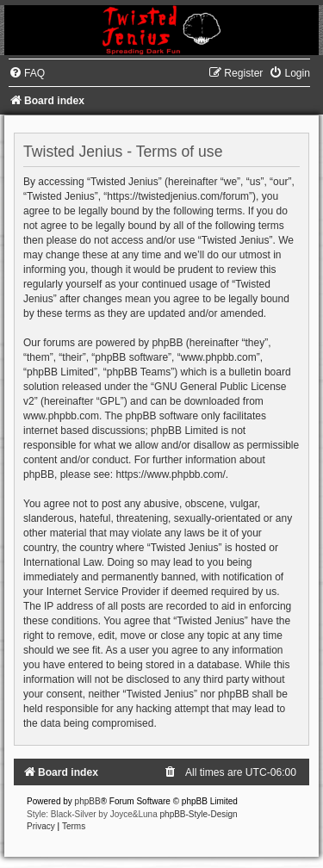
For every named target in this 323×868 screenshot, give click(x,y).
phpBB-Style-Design (199, 814)
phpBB (88, 801)
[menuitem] (27, 73)
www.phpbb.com (61, 416)
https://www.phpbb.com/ (170, 474)
